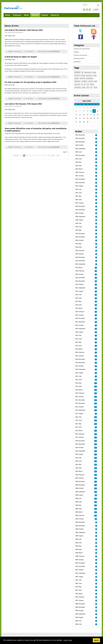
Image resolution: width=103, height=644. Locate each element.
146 (96, 485)
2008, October (79, 529)
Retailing (76, 52)
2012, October (79, 366)
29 (96, 519)
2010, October (79, 448)
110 (96, 390)
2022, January (79, 176)
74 (96, 346)
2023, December (80, 138)
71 (96, 325)
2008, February (80, 556)
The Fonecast (17, 51)
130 (96, 407)
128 (96, 461)
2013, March (79, 349)
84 (96, 315)
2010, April (78, 468)
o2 (82, 84)
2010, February (80, 475)
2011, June (79, 420)
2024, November (80, 135)
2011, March (79, 431)
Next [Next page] (53, 156)
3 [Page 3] (27, 156)
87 (96, 363)
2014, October (79, 284)
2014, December (80, 278)
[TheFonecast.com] (13, 8)
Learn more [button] (68, 640)
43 (96, 295)
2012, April (78, 386)
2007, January (79, 600)
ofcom (95, 87)
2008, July (78, 539)
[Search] (90, 5)
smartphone (90, 78)
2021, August (79, 186)
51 (96, 302)
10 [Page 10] (48, 156)
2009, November (80, 485)
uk (82, 72)
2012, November (80, 363)
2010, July (78, 458)
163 (96, 512)
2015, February (80, 271)
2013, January (79, 356)
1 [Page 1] (21, 156)
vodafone (84, 81)
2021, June (79, 193)
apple (94, 72)
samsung (82, 78)
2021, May (78, 196)
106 (96, 400)
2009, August (79, 495)
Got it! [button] (96, 640)
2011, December (80, 400)
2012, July (78, 376)
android (83, 76)
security (91, 81)
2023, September (80, 149)
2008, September (80, 532)
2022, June (79, 159)
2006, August (79, 617)
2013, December (80, 318)
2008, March (79, 553)
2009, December (80, 482)
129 (96, 397)
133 (96, 383)
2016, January (79, 254)
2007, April (78, 590)
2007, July (78, 580)
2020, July (78, 223)
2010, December (80, 441)
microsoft (77, 84)
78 (96, 312)
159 (96, 499)
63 (96, 308)
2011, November (80, 403)
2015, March (79, 268)
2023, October (79, 145)
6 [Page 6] (36, 156)
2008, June (79, 543)
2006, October (79, 611)
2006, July (78, 621)
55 (96, 305)
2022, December (80, 155)
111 (96, 454)
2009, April (78, 509)
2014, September (80, 288)
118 (96, 441)
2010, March (79, 471)
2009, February (80, 515)
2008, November (80, 526)
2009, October (79, 488)
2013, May (78, 342)
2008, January (79, 560)
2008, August (79, 536)
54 (96, 285)
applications (88, 72)
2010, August (79, 454)
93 (96, 495)
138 (96, 434)
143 (96, 478)
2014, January (79, 315)
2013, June (79, 339)
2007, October (79, 570)
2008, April (78, 549)
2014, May (78, 301)
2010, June (79, 461)
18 (96, 271)
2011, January (79, 437)
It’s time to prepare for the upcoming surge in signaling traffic (31, 82)
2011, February (80, 434)
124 (96, 417)
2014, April (78, 305)
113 (96, 393)
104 (96, 471)
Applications (77, 62)
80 (96, 380)
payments (89, 76)
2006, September (80, 614)
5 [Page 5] (33, 156)
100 (96, 387)
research (77, 76)
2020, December (80, 206)
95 (96, 356)
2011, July (78, 417)
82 (96, 427)
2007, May (78, 587)
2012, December (80, 359)
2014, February (80, 312)
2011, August (79, 414)
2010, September (80, 451)
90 (96, 414)
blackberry (77, 81)
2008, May (78, 546)
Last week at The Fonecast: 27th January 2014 (23, 104)
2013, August (79, 332)
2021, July (78, 189)
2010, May (78, 465)
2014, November (80, 281)
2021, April (78, 200)
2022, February (80, 172)
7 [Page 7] (39, 156)
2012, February (80, 393)
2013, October (79, 325)
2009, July (78, 499)
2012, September (80, 369)
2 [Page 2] (24, 156)
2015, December (80, 257)
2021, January (79, 203)
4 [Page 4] (30, 156)
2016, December (80, 234)
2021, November (80, 183)
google (76, 78)
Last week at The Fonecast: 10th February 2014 (24, 30)
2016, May (78, 244)
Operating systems (79, 58)
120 (96, 420)
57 (96, 332)
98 (96, 366)
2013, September (80, 329)
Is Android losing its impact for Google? (21, 57)
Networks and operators (80, 55)
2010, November (80, 444)
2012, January (79, 397)
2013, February (80, 352)
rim (91, 87)
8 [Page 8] (42, 156)
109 (96, 404)
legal (95, 81)
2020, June (79, 227)
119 (96, 410)
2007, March (79, 594)
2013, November (80, 322)
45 (96, 281)
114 (96, 465)
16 (96, 268)
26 (96, 274)
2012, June (79, 380)
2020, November (80, 210)
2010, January (79, 478)
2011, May (78, 424)
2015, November (80, 261)
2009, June (79, 502)
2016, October (79, 240)
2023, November (80, 142)
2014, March (79, 308)
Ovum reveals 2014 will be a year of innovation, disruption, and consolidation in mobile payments (36, 130)
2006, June (79, 624)
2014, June (79, 298)
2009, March (79, 512)
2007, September (80, 573)
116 (96, 437)
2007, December (80, 563)
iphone (92, 84)
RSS (66, 152)
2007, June (79, 583)
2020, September (80, 217)
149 (96, 488)
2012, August (79, 373)
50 (96, 298)
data (88, 87)
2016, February (80, 251)
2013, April (78, 346)
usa (88, 84)
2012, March (79, 390)
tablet (84, 87)
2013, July (78, 335)
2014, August (79, 291)
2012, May (78, 383)
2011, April (78, 427)
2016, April (78, 247)
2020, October (79, 213)
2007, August (79, 577)
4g (85, 84)
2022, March (79, 169)
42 (96, 288)
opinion (77, 72)
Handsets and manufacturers (82, 49)
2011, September (80, 410)
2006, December (80, 604)
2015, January (79, 274)
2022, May (78, 162)
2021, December (80, 179)
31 (96, 291)
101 (96, 431)
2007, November (80, 566)
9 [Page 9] (45, 156)
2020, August (79, 220)
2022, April (78, 166)
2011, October (79, 407)
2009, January (79, 519)
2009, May (78, 505)
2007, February (80, 597)
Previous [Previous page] (16, 156)
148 (96, 492)
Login (96, 10)
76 (96, 329)
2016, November (80, 237)
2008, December (80, 522)
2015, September (80, 264)
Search (98, 5)
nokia (95, 76)
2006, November (80, 607)
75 (96, 336)
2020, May (78, 230)
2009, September (80, 492)
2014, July (78, 295)
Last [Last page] (58, 156)
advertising (78, 87)
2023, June (79, 152)
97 (96, 353)
